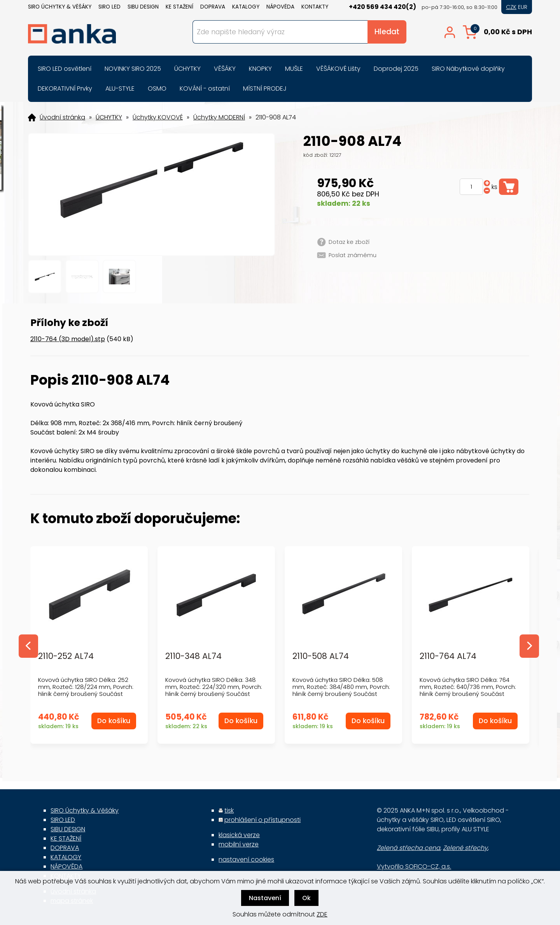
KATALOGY (246, 7)
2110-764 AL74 (448, 656)
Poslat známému (353, 255)
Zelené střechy (465, 848)
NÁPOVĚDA (280, 7)
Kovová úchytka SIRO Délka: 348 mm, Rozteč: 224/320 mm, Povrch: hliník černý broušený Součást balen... (214, 690)
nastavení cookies (246, 859)
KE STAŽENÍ (179, 7)
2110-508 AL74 (321, 656)
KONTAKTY (315, 7)
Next (529, 646)
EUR (523, 7)
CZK (511, 7)
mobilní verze (239, 844)
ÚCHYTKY (109, 117)
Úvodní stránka (62, 117)
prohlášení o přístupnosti (262, 820)
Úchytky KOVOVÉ (158, 117)
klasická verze (239, 835)
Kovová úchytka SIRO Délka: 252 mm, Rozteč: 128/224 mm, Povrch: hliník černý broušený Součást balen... (86, 690)
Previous (28, 646)
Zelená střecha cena (409, 848)
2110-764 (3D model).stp (68, 339)
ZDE (322, 914)
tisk (229, 810)
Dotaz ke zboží (349, 242)
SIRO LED (109, 7)
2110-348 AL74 (193, 656)
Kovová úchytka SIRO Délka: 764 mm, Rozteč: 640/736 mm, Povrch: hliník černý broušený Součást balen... (468, 690)
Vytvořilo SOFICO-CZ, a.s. (414, 866)
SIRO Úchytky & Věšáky (60, 7)
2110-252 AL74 (66, 656)
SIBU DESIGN (143, 7)
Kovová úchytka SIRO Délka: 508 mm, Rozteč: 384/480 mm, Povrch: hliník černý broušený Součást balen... (341, 690)
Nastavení (265, 898)
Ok (306, 898)
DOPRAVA (213, 7)
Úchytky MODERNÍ (219, 117)
